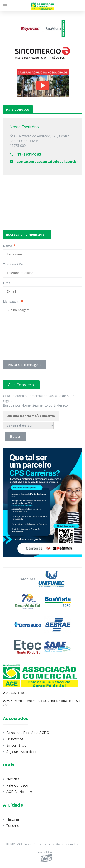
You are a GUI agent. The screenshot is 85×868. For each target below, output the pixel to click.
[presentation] (37, 346)
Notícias (13, 779)
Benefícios (15, 739)
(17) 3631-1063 (15, 693)
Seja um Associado (22, 752)
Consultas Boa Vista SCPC (28, 733)
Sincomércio (16, 745)
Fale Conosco (17, 785)
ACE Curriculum (19, 792)
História (13, 819)
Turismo (13, 826)
